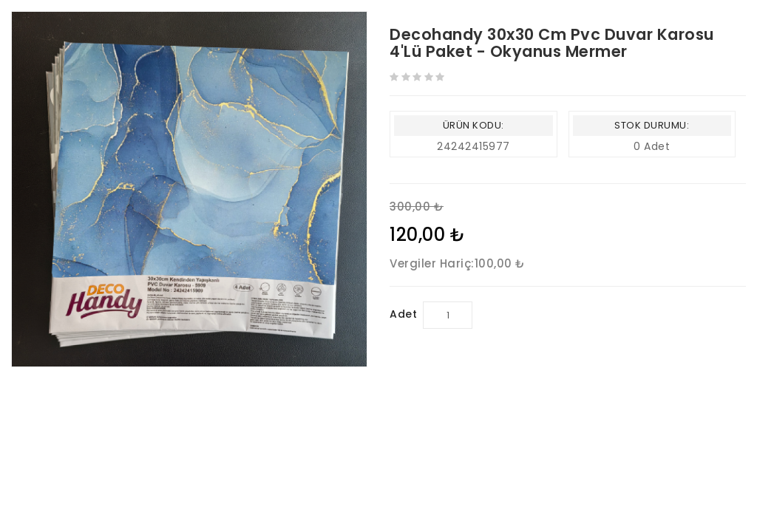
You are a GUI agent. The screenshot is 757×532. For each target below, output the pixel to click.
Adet (403, 314)
